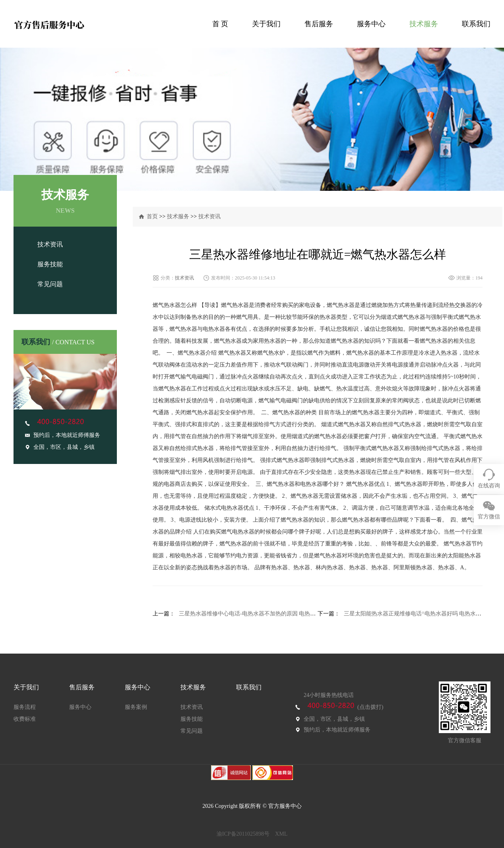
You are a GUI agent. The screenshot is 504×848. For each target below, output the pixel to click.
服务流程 (25, 707)
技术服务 (424, 24)
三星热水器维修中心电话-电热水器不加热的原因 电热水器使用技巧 (261, 614)
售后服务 (319, 24)
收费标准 (25, 719)
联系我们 (476, 24)
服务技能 (50, 264)
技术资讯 (50, 244)
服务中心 (371, 24)
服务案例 (136, 707)
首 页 (220, 24)
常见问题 (50, 284)
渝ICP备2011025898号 (243, 834)
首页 (152, 216)
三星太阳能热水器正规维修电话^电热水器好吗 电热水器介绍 (418, 614)
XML (281, 834)
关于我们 (266, 24)
